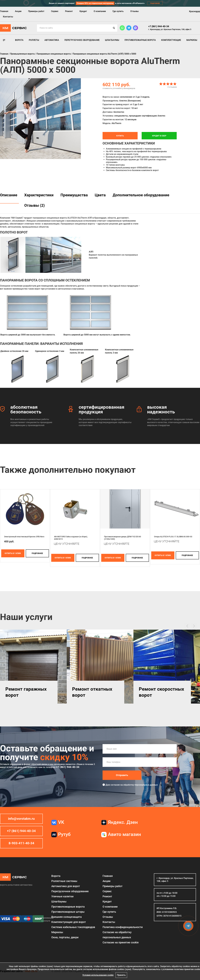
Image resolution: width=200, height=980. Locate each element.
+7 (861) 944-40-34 (159, 26)
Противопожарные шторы (68, 912)
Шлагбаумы (112, 40)
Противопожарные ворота (140, 40)
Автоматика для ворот (66, 886)
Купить (120, 136)
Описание (9, 195)
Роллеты (34, 40)
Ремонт (69, 11)
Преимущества (74, 195)
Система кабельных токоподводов (73, 927)
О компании (100, 11)
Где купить (118, 11)
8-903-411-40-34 (21, 843)
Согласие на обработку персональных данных (117, 935)
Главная (4, 11)
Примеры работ (36, 11)
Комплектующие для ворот (69, 922)
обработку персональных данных (140, 785)
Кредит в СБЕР (159, 136)
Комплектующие (171, 40)
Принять (121, 975)
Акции (18, 11)
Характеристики (39, 195)
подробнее (37, 553)
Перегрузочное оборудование (82, 40)
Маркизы (192, 40)
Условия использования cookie (98, 975)
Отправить (122, 775)
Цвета (100, 195)
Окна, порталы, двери (65, 937)
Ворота (19, 40)
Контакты (8, 17)
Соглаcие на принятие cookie (121, 942)
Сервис (55, 11)
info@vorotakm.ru (21, 819)
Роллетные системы (64, 881)
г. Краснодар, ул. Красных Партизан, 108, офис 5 (170, 29)
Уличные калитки (62, 896)
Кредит (83, 11)
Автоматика (52, 40)
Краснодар (195, 11)
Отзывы (135, 11)
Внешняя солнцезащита (67, 917)
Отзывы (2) (35, 205)
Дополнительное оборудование (141, 195)
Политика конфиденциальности (123, 927)
